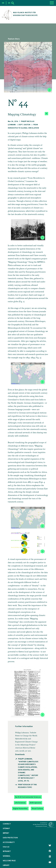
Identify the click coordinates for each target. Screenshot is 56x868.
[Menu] (52, 3)
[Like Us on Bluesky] (50, 845)
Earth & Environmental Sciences (28, 797)
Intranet (7, 851)
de (9, 3)
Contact (7, 824)
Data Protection (10, 838)
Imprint (6, 833)
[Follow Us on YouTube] (50, 862)
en (3, 3)
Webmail (7, 856)
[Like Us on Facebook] (50, 851)
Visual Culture (37, 808)
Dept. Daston (24, 125)
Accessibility (9, 842)
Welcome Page (9, 861)
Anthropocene (35, 803)
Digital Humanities (20, 808)
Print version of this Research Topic (27, 786)
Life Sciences (20, 803)
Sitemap (6, 828)
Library (6, 865)
